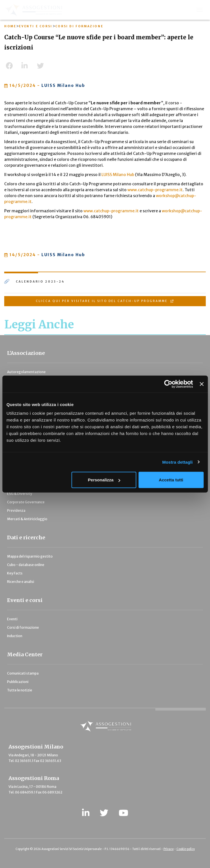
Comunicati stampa (23, 673)
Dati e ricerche (26, 537)
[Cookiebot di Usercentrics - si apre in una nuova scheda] (168, 384)
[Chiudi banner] (202, 384)
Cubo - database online (26, 565)
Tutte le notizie (20, 690)
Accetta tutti (171, 480)
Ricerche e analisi (21, 582)
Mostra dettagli (177, 462)
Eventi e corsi (25, 600)
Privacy (169, 849)
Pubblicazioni (18, 682)
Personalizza (104, 480)
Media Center (25, 654)
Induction (15, 636)
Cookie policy (186, 849)
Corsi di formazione (23, 627)
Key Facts (15, 573)
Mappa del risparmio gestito (30, 556)
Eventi (12, 619)
